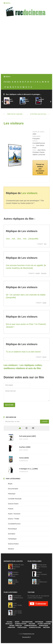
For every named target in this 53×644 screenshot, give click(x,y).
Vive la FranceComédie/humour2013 (18, 598)
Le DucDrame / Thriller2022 (17, 605)
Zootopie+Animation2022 (15, 574)
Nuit (45, 244)
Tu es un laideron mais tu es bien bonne (23, 352)
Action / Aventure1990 (10, 101)
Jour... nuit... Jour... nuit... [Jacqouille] (22, 239)
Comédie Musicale (15, 499)
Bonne (44, 357)
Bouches (44, 273)
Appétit (38, 273)
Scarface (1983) (25, 447)
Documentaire (13, 489)
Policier (11, 509)
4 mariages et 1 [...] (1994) (28, 469)
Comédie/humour (14, 524)
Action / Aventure (14, 514)
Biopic (10, 484)
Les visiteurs (14, 123)
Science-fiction (13, 544)
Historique (12, 494)
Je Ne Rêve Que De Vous (38, 114)
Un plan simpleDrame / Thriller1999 (17, 613)
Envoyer (9, 405)
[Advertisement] (26, 46)
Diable (44, 303)
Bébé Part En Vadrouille (15, 114)
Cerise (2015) (24, 458)
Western (11, 549)
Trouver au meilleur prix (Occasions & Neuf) (40, 169)
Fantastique (12, 539)
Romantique (12, 529)
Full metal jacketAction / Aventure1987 (41, 567)
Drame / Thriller (14, 519)
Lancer (45, 422)
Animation (12, 534)
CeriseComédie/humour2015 (42, 582)
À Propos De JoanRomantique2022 (18, 567)
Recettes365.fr (26, 637)
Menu (7, 3)
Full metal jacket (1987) (27, 436)
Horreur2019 (41, 100)
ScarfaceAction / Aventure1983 (41, 574)
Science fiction (13, 504)
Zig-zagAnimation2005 (15, 582)
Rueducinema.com (29, 634)
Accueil (10, 622)
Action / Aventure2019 (26, 101)
